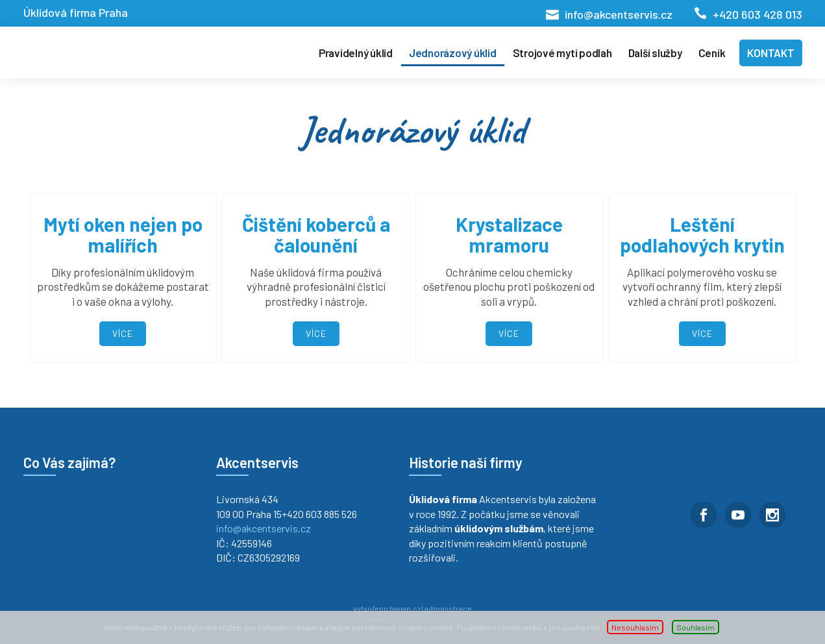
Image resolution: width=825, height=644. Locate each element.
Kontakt (770, 53)
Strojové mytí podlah (562, 53)
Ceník (712, 53)
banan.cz (405, 608)
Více (123, 333)
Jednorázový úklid (453, 53)
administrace (448, 608)
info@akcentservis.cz (619, 14)
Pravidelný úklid (356, 53)
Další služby (655, 53)
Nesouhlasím (635, 627)
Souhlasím (696, 627)
